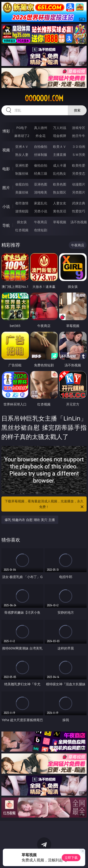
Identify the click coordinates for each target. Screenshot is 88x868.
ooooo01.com (44, 98)
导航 (6, 225)
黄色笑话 (60, 211)
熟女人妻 (22, 155)
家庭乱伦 (41, 203)
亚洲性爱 (22, 165)
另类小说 (41, 211)
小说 (6, 207)
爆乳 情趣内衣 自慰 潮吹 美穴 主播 (30, 520)
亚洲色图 (41, 184)
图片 (6, 188)
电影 (6, 169)
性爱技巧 (79, 211)
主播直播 (60, 155)
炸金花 (41, 136)
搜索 (77, 110)
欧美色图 (60, 184)
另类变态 (79, 173)
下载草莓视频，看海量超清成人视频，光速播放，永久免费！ (45, 504)
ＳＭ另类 (79, 155)
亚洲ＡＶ (22, 147)
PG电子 (22, 128)
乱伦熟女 (60, 173)
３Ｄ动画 (79, 147)
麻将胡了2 (22, 136)
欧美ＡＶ (60, 147)
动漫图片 (79, 184)
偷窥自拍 (22, 184)
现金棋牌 (60, 136)
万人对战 (60, 128)
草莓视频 (60, 222)
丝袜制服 (41, 155)
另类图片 (79, 192)
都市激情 (22, 203)
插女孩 (22, 222)
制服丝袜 (22, 173)
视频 (6, 150)
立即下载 (71, 858)
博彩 (6, 131)
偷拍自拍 (41, 165)
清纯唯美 (41, 192)
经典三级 (41, 173)
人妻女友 (60, 203)
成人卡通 (60, 165)
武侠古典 (79, 203)
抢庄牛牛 (79, 136)
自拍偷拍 (41, 147)
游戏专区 (79, 128)
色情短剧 (41, 230)
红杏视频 (22, 230)
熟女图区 (60, 192)
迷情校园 (22, 211)
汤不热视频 (79, 222)
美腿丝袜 (22, 192)
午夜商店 (41, 222)
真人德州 (41, 128)
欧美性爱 (79, 165)
